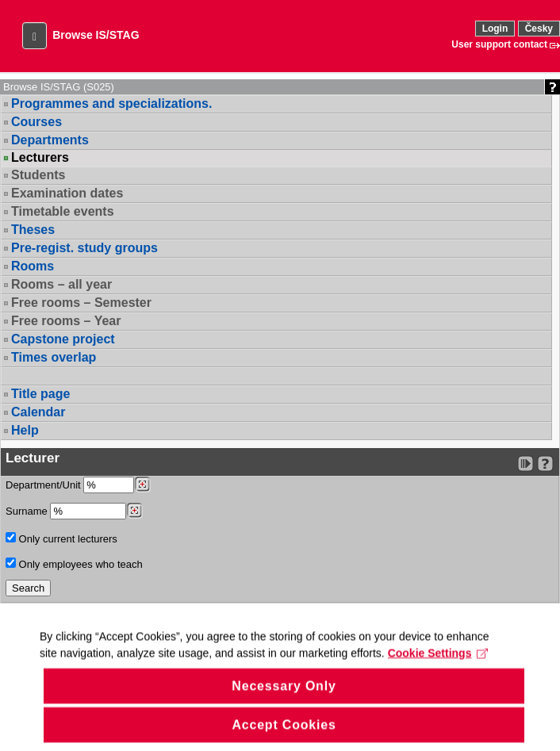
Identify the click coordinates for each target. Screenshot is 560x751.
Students (38, 175)
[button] (35, 36)
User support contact (499, 44)
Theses (33, 230)
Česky (539, 29)
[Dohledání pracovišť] (142, 485)
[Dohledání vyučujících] (134, 511)
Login (495, 29)
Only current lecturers (61, 538)
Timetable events (63, 211)
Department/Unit (78, 485)
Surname (74, 511)
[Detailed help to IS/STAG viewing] (545, 464)
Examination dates (67, 193)
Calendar (38, 412)
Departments (50, 140)
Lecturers (40, 158)
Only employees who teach (74, 564)
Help (25, 430)
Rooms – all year (61, 284)
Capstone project (63, 339)
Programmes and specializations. (111, 103)
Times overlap (54, 357)
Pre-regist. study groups (84, 248)
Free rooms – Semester (81, 303)
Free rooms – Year (66, 321)
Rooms (33, 266)
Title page (40, 394)
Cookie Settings (438, 673)
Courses (36, 122)
